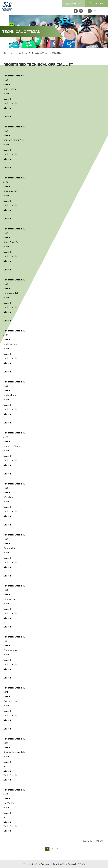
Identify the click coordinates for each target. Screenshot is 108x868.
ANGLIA (81, 864)
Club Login (99, 3)
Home (6, 53)
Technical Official (20, 53)
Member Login (75, 3)
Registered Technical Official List (47, 53)
